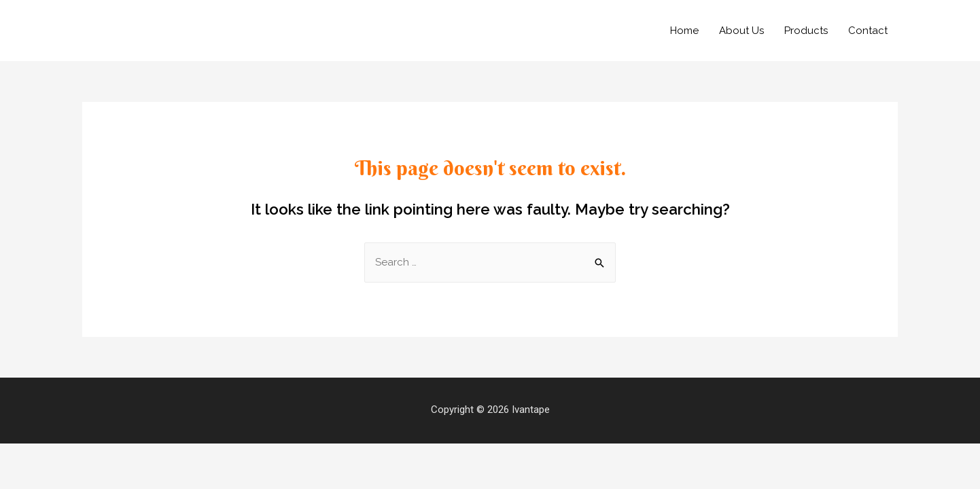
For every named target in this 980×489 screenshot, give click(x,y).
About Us (741, 31)
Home (684, 31)
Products (806, 31)
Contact (868, 31)
